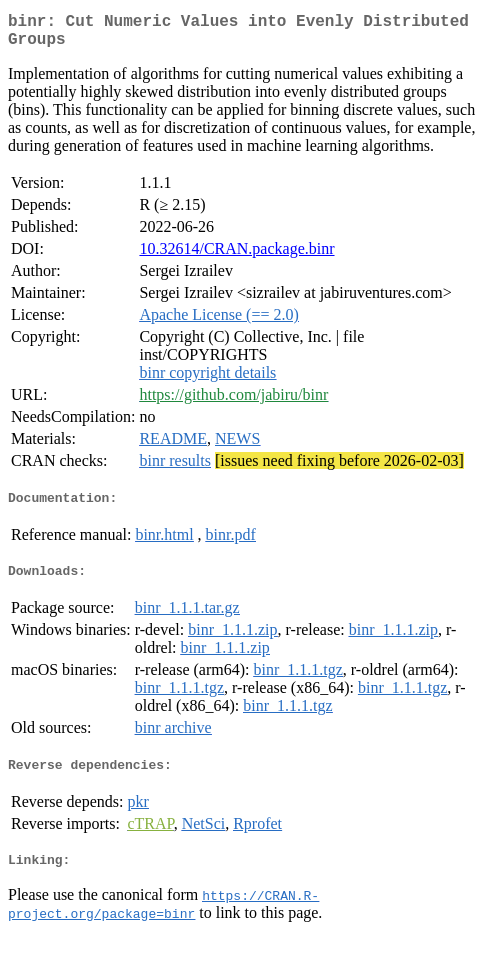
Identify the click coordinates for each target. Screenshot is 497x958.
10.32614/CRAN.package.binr (236, 256)
